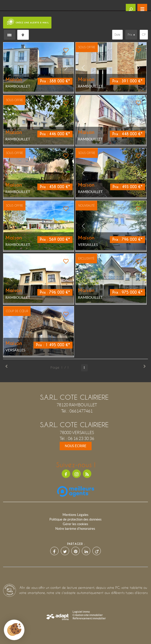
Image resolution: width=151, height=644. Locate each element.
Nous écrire (76, 446)
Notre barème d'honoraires (76, 529)
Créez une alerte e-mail (27, 22)
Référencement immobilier (89, 618)
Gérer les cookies (75, 524)
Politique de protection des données (75, 519)
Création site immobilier (88, 615)
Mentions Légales (75, 515)
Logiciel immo (81, 612)
